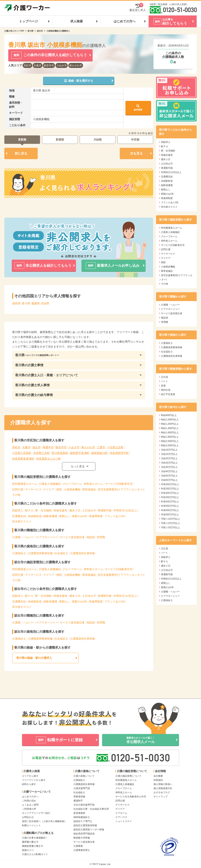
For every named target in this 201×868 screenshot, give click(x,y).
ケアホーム (121, 813)
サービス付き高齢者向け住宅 (131, 797)
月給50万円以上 (169, 476)
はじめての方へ (125, 21)
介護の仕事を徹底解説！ (35, 838)
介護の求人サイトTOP (14, 31)
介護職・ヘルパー (23, 537)
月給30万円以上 (169, 463)
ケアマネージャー (47, 537)
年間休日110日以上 (125, 510)
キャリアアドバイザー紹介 (36, 813)
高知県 (45, 303)
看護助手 (78, 801)
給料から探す (29, 784)
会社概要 (158, 776)
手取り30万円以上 (170, 528)
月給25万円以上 (169, 458)
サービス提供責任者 (72, 537)
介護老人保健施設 (50, 484)
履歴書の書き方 (30, 842)
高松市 (27, 65)
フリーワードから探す (34, 780)
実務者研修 (79, 797)
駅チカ (29, 510)
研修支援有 (60, 510)
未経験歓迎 (35, 516)
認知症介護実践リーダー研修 (89, 830)
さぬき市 (62, 65)
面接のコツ (28, 850)
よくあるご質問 (30, 805)
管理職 (101, 537)
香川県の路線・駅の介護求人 (34, 658)
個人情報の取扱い (163, 784)
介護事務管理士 (82, 850)
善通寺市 (48, 447)
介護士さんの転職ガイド (35, 854)
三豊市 (101, 447)
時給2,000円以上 (170, 441)
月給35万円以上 (169, 467)
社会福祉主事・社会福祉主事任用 (91, 809)
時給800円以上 (169, 415)
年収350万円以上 (170, 489)
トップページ (28, 21)
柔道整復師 (79, 813)
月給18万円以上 (169, 450)
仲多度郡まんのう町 (48, 459)
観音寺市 (49, 65)
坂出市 (40, 31)
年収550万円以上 (170, 506)
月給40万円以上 (169, 471)
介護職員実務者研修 (40, 553)
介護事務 (78, 846)
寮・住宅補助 (43, 510)
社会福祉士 (61, 553)
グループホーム (72, 484)
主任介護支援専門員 (84, 805)
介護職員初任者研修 (82, 553)
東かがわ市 (76, 65)
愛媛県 (36, 303)
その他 (16, 495)
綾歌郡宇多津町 (80, 453)
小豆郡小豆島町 (22, 453)
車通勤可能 (105, 510)
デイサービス (33, 489)
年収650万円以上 (170, 515)
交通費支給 (19, 516)
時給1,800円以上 (170, 437)
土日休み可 (89, 510)
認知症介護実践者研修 (85, 825)
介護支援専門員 (82, 788)
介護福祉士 (19, 553)
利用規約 (158, 780)
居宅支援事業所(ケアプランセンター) (121, 489)
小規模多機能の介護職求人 (58, 31)
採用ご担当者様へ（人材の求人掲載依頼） (44, 821)
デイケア (49, 489)
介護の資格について (84, 776)
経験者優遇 (50, 516)
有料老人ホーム (93, 484)
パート (164, 381)
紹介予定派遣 (168, 394)
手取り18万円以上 (170, 519)
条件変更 (138, 108)
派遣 (163, 386)
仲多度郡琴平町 (119, 453)
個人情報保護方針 (163, 788)
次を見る (136, 153)
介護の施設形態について (128, 776)
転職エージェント (31, 825)
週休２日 (75, 510)
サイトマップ (161, 797)
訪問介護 (18, 489)
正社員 (164, 377)
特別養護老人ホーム (25, 484)
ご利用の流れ (29, 801)
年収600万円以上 (170, 510)
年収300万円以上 (170, 484)
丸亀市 (38, 65)
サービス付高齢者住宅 (119, 484)
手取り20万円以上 (170, 523)
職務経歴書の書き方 (33, 846)
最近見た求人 (138, 8)
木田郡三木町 (42, 453)
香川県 (30, 31)
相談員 (91, 537)
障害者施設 (89, 489)
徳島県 (16, 303)
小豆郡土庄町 (115, 447)
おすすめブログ (162, 792)
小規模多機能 (72, 489)
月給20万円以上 (169, 454)
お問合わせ (28, 817)
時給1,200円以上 (170, 424)
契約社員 (166, 390)
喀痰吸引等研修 (82, 838)
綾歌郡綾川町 (100, 453)
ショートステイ (124, 821)
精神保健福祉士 (82, 817)
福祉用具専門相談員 (84, 834)
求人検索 (77, 21)
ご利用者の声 (29, 809)
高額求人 (18, 510)
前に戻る (21, 153)
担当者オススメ (22, 521)
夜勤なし (65, 516)
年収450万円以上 (170, 497)
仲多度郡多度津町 (23, 459)
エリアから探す (30, 776)
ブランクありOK (115, 516)
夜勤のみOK (79, 516)
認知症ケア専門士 (83, 821)
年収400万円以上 (170, 493)
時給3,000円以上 (170, 445)
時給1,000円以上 (170, 420)
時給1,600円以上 (170, 433)
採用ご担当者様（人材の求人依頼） (170, 4)
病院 (59, 489)
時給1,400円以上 (170, 428)
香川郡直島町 (60, 453)
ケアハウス (121, 817)
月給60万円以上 (169, 480)
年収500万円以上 (170, 502)
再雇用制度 (96, 516)
